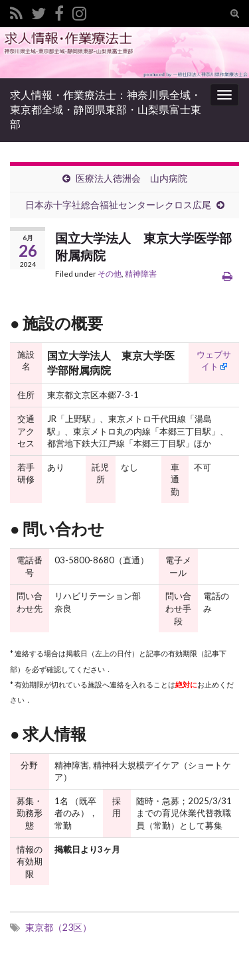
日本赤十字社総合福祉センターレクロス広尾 (118, 205)
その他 (110, 274)
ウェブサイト (214, 361)
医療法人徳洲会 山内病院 (131, 178)
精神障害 (141, 274)
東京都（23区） (58, 927)
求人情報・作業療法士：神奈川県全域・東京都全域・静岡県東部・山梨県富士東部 (106, 109)
